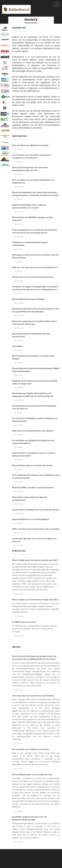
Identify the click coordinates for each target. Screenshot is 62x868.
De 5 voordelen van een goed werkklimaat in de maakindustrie (33, 181)
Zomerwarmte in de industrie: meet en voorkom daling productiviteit (34, 454)
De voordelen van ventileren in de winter (31, 749)
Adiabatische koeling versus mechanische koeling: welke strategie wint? (35, 382)
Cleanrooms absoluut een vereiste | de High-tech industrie (34, 540)
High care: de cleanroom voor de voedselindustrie (35, 267)
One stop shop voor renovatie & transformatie (33, 696)
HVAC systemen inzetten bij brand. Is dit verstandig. (36, 529)
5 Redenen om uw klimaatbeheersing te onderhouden (30, 244)
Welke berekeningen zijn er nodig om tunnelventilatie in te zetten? (29, 206)
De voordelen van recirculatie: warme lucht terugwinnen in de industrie (32, 156)
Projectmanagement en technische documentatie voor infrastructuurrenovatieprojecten (34, 231)
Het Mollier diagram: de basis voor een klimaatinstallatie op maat (30, 818)
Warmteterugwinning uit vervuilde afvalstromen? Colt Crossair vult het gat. (34, 323)
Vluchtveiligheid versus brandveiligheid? (31, 519)
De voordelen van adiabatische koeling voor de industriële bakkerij (33, 442)
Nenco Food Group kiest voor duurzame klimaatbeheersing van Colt (30, 169)
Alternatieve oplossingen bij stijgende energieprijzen (30, 499)
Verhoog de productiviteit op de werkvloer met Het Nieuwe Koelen (35, 256)
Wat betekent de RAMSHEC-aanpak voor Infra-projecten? (33, 219)
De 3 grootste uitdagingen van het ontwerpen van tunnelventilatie (35, 420)
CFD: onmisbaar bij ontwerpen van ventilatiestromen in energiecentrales (36, 476)
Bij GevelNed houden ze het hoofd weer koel (32, 775)
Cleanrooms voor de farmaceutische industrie (33, 277)
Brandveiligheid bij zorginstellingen (28, 299)
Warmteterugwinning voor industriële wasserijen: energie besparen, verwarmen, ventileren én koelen (35, 194)
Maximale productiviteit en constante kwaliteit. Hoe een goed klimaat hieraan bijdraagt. (36, 310)
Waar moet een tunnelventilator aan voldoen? (33, 431)
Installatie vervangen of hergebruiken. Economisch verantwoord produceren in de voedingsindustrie (35, 288)
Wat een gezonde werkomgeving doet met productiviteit (31, 335)
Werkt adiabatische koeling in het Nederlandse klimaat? (33, 357)
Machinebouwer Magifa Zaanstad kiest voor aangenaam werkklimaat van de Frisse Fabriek (33, 395)
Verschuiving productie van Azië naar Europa (32, 465)
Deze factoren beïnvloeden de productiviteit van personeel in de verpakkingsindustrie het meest (34, 658)
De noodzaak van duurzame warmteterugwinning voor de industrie (34, 407)
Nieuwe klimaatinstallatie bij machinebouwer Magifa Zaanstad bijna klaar (36, 370)
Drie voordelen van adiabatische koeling (30, 145)
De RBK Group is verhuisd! (24, 622)
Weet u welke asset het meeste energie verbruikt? (35, 560)
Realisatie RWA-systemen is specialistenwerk (33, 487)
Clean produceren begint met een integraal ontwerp (36, 510)
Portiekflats (17, 346)
